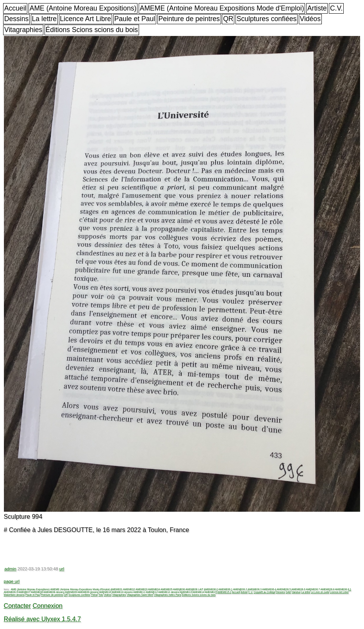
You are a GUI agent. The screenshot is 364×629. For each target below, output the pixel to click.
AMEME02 (129, 589)
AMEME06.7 (313, 589)
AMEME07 (24, 592)
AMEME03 (142, 589)
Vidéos (310, 19)
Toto (101, 595)
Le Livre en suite (320, 592)
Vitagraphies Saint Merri (140, 595)
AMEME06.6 (298, 589)
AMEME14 (199, 592)
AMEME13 (186, 592)
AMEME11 (139, 592)
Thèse (95, 595)
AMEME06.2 (240, 589)
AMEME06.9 (11, 592)
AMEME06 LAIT (194, 589)
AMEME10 (105, 592)
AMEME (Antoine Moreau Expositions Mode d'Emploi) (222, 8)
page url (12, 581)
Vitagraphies (23, 30)
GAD (288, 592)
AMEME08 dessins (54, 592)
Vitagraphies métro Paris (168, 595)
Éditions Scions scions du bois (92, 30)
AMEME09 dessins (88, 592)
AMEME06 (179, 589)
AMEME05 (167, 589)
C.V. (336, 8)
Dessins (17, 19)
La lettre (45, 19)
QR (228, 19)
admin (10, 569)
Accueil (15, 8)
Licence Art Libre (85, 19)
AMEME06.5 (284, 589)
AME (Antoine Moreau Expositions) (83, 8)
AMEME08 (37, 592)
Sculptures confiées (267, 19)
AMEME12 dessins (169, 592)
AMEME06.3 (255, 589)
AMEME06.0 (211, 589)
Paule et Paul (135, 19)
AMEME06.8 (328, 589)
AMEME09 (71, 592)
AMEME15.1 (225, 592)
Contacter (17, 606)
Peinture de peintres (189, 19)
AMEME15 (211, 592)
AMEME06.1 (225, 589)
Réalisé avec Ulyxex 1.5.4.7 (42, 619)
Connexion (47, 606)
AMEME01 (117, 589)
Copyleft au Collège (264, 592)
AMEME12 (152, 592)
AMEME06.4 (269, 589)
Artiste (317, 8)
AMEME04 (154, 589)
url (62, 569)
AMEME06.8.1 (343, 589)
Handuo (296, 592)
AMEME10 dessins (122, 592)
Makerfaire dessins (14, 595)
